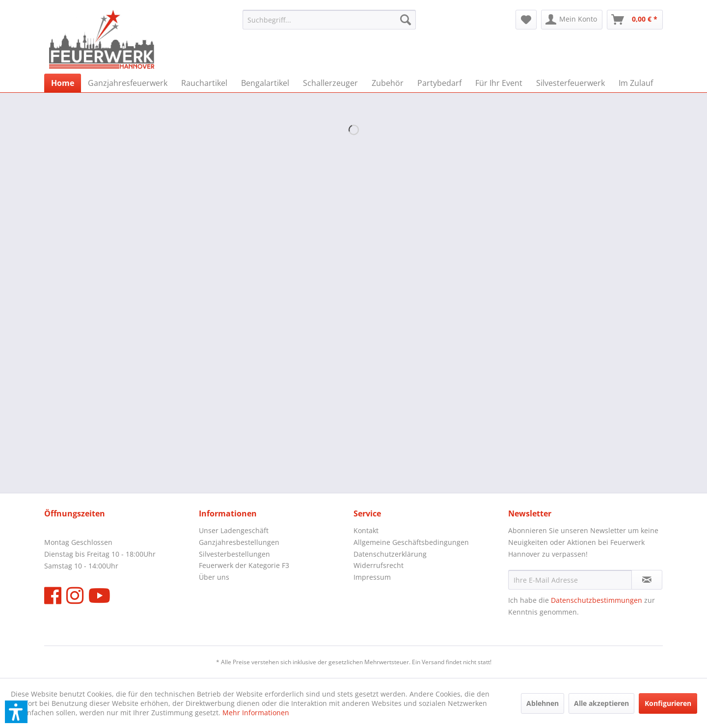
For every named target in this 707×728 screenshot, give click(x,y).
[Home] (63, 83)
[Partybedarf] (439, 83)
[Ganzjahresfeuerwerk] (128, 83)
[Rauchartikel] (204, 83)
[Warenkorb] (635, 20)
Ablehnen (543, 703)
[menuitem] (329, 20)
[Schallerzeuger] (330, 83)
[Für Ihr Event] (499, 83)
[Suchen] (406, 20)
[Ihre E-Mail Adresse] (570, 580)
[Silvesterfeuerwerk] (571, 83)
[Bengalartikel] (265, 83)
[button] (16, 712)
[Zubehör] (388, 83)
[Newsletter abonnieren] (647, 580)
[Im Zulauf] (636, 83)
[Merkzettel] (526, 20)
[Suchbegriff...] (329, 20)
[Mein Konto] (572, 20)
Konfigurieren (668, 703)
